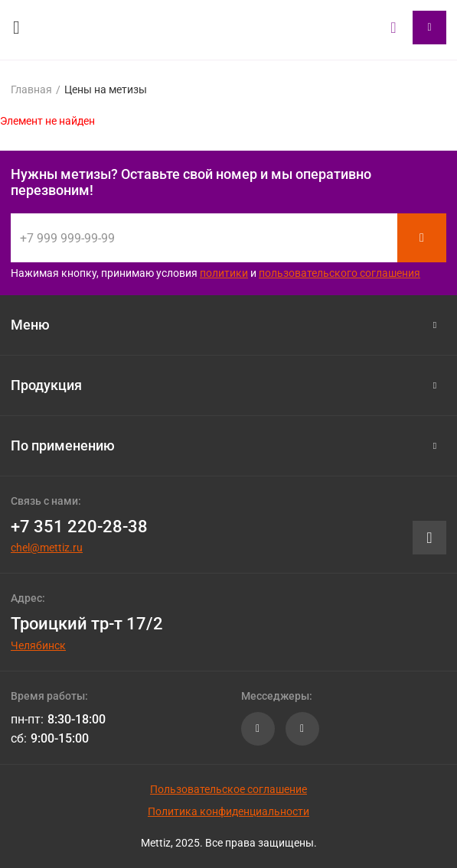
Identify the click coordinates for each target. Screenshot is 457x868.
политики (224, 273)
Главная (31, 89)
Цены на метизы (106, 89)
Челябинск (38, 645)
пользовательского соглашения (339, 273)
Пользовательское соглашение (228, 789)
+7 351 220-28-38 (79, 527)
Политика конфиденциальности (228, 811)
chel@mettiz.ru (47, 548)
